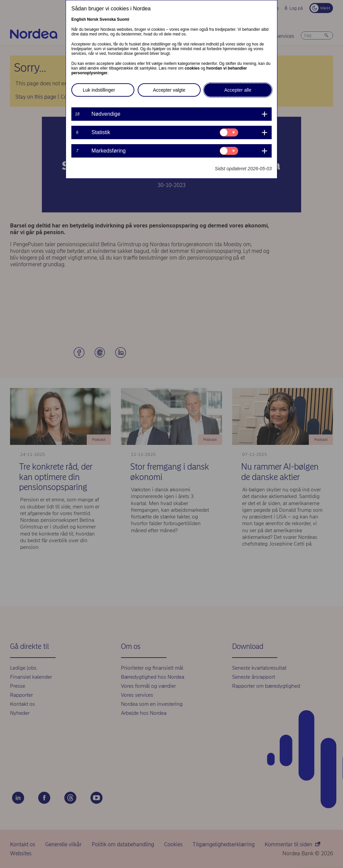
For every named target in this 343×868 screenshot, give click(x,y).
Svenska (108, 19)
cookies (192, 68)
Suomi (123, 19)
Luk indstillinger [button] (99, 90)
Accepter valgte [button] (169, 90)
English (79, 19)
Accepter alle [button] (238, 90)
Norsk (93, 19)
